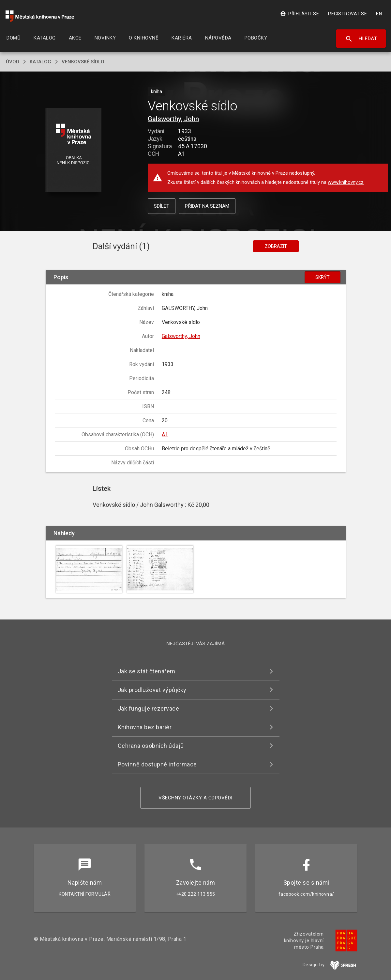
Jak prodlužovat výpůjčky (152, 690)
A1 (165, 434)
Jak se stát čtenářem (147, 671)
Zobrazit (276, 246)
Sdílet (162, 206)
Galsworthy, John (173, 119)
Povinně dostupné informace (157, 764)
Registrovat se (347, 14)
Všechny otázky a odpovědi (195, 798)
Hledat (361, 39)
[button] (73, 150)
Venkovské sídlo (83, 62)
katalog (40, 62)
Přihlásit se (300, 14)
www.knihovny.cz (346, 182)
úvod (13, 62)
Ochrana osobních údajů (151, 746)
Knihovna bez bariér (145, 727)
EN (379, 14)
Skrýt (323, 277)
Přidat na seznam (207, 206)
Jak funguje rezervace (149, 708)
